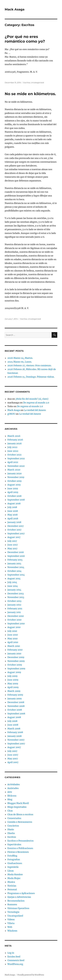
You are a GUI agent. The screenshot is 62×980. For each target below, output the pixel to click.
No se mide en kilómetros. (30, 94)
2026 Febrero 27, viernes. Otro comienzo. (29, 365)
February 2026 (15, 440)
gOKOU (11, 414)
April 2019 (13, 492)
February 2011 (15, 608)
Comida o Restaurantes (20, 822)
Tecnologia (13, 912)
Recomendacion (16, 901)
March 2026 (14, 436)
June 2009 (13, 680)
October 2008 (15, 710)
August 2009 (14, 672)
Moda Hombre (15, 874)
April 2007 (13, 762)
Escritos (27, 83)
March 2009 (14, 691)
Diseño (11, 833)
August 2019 (14, 485)
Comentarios (14, 818)
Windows (12, 931)
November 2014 (16, 567)
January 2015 (14, 563)
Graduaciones (15, 863)
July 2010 (12, 631)
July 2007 (12, 751)
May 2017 (12, 548)
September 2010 (16, 624)
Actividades (14, 784)
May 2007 (13, 759)
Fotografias (14, 859)
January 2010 (14, 654)
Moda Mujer (14, 878)
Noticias (12, 886)
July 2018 (12, 507)
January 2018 (14, 522)
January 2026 (15, 443)
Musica (11, 882)
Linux (11, 871)
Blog (10, 799)
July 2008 (12, 721)
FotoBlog (12, 856)
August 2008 (14, 717)
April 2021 (13, 462)
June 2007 (13, 755)
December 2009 (16, 657)
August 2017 (14, 537)
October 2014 (14, 571)
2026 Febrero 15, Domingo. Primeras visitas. (31, 377)
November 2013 (16, 597)
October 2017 (14, 530)
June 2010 (13, 635)
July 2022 (12, 447)
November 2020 (16, 466)
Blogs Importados (17, 807)
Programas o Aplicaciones (21, 893)
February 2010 (15, 650)
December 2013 (15, 593)
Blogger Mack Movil (18, 803)
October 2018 (14, 496)
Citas (10, 811)
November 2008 (16, 706)
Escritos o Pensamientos (20, 841)
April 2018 (13, 518)
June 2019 (13, 488)
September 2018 (16, 500)
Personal (12, 889)
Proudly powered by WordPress (31, 975)
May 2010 (12, 639)
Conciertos (13, 826)
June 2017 (13, 545)
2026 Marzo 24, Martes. (20, 358)
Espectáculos (14, 844)
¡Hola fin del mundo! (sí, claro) (32, 399)
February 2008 (15, 732)
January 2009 (15, 699)
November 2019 (16, 477)
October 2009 (15, 665)
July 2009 (12, 676)
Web (10, 927)
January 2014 (14, 590)
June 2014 (13, 586)
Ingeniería (13, 867)
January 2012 (14, 605)
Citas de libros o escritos (20, 814)
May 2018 (12, 515)
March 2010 (14, 646)
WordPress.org (15, 964)
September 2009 (16, 669)
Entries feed (14, 957)
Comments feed (16, 960)
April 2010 (13, 642)
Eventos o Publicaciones (20, 848)
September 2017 (16, 533)
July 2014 (12, 582)
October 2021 (14, 455)
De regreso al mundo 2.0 (36, 403)
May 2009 (13, 684)
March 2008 (14, 729)
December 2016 (16, 552)
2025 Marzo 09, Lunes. (20, 362)
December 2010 (16, 616)
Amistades (13, 788)
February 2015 (15, 560)
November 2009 (16, 661)
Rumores (12, 904)
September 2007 (16, 744)
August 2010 (14, 627)
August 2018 (14, 503)
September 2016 (16, 556)
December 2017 (15, 526)
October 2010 (14, 620)
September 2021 (16, 458)
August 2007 (14, 747)
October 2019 (14, 481)
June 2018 (13, 511)
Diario (11, 829)
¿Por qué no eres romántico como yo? (25, 39)
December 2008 (16, 702)
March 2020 (14, 470)
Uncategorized (37, 83)
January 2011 (14, 612)
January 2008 (14, 736)
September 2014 (16, 575)
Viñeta (11, 923)
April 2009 (13, 687)
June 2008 (13, 725)
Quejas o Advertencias (19, 897)
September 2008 (16, 714)
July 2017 (12, 541)
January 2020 (14, 473)
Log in (11, 953)
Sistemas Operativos (18, 908)
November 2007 (16, 740)
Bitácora (12, 796)
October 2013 (14, 601)
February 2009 (15, 695)
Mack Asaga (15, 9)
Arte (10, 792)
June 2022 (13, 451)
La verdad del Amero (35, 410)
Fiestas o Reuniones (18, 852)
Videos (11, 919)
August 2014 (14, 578)
